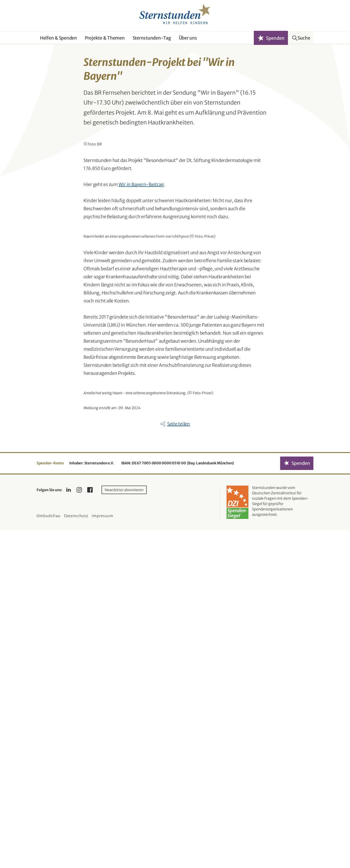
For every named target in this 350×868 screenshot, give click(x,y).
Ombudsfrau (49, 854)
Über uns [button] (188, 38)
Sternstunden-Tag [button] (152, 38)
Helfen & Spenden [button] (58, 38)
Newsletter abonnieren (124, 828)
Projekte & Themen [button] (105, 38)
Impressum (103, 854)
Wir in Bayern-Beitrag (141, 284)
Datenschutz (76, 854)
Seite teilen (179, 762)
